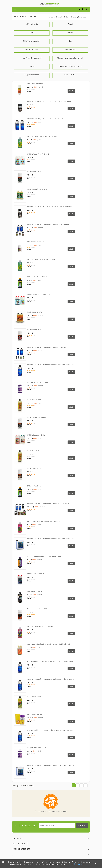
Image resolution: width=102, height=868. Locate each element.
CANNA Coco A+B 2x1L (36, 435)
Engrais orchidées (32, 75)
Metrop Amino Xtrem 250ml (38, 609)
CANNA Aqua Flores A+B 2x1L (39, 294)
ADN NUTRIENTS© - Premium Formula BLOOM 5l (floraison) (50, 765)
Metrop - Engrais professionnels (70, 58)
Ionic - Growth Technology (32, 58)
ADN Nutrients (32, 24)
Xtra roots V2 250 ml (35, 242)
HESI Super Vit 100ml (35, 84)
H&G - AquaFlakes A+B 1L (37, 189)
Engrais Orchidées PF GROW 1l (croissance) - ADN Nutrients (50, 661)
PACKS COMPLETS (70, 75)
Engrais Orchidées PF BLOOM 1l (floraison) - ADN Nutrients (50, 730)
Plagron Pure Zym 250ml (37, 748)
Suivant (86, 785)
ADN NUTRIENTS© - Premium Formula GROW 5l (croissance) (51, 539)
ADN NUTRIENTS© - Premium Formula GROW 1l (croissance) (51, 365)
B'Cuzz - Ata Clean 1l (35, 486)
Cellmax (70, 32)
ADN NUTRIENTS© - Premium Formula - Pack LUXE (47, 347)
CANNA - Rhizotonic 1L (36, 574)
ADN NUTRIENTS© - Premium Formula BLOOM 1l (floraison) (50, 679)
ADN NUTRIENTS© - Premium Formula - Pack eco (46, 119)
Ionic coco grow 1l (34, 591)
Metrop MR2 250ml (35, 330)
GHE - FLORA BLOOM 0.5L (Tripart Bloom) (43, 521)
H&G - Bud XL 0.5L (34, 400)
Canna (32, 32)
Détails (71, 91)
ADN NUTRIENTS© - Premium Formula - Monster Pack (48, 503)
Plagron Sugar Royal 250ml (38, 382)
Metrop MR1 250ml (35, 172)
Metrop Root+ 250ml (35, 468)
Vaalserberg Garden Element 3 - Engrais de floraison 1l (49, 644)
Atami (70, 24)
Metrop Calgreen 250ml (36, 417)
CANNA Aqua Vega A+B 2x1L (38, 154)
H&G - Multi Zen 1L (35, 697)
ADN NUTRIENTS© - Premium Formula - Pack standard (48, 224)
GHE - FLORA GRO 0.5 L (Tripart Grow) (42, 136)
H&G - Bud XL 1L (33, 451)
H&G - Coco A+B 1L (35, 312)
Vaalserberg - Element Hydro (70, 66)
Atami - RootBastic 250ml (37, 714)
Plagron (32, 66)
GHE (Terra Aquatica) (32, 41)
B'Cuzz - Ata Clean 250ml (37, 277)
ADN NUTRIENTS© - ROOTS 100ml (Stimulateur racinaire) (49, 101)
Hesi (70, 41)
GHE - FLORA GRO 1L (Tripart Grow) (41, 259)
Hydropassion (70, 49)
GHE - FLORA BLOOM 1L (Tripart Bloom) (43, 626)
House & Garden (32, 49)
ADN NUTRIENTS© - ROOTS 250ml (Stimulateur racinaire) (49, 207)
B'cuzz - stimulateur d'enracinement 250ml (44, 556)
